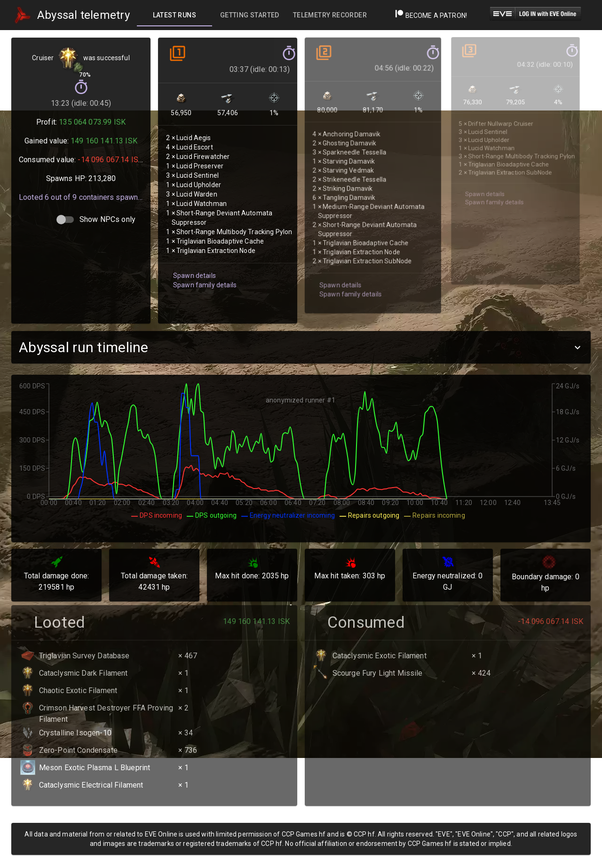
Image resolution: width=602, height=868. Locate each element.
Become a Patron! (431, 16)
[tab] (174, 15)
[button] (301, 347)
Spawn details (193, 260)
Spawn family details (203, 269)
